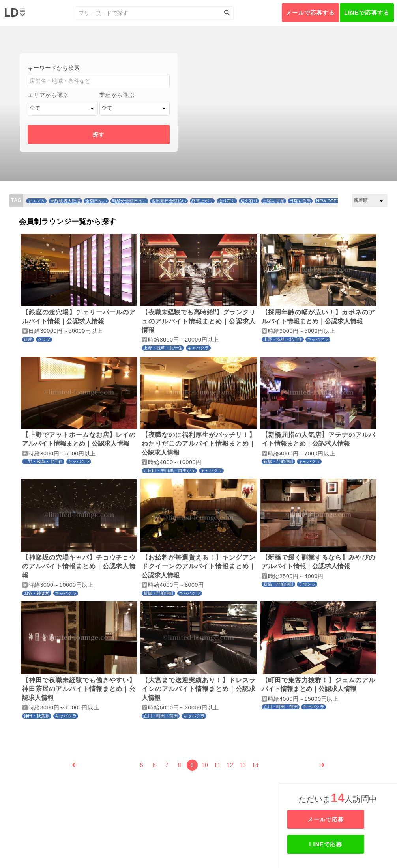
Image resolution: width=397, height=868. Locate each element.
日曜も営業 (300, 201)
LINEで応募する (367, 13)
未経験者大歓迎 (65, 201)
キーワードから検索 (54, 68)
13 (243, 765)
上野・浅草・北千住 (163, 348)
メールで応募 (339, 819)
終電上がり (202, 201)
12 (230, 765)
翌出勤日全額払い (169, 201)
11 (218, 765)
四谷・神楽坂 (37, 593)
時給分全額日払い (129, 201)
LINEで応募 (339, 844)
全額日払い (96, 201)
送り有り (227, 201)
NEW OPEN (328, 201)
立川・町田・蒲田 (161, 716)
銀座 (28, 339)
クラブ (44, 339)
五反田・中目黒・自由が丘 (169, 470)
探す (99, 134)
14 (256, 765)
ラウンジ (307, 584)
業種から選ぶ (117, 95)
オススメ (36, 201)
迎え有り (249, 201)
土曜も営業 (274, 201)
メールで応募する (310, 13)
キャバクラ (198, 348)
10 (205, 765)
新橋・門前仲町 (278, 461)
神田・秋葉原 (37, 716)
